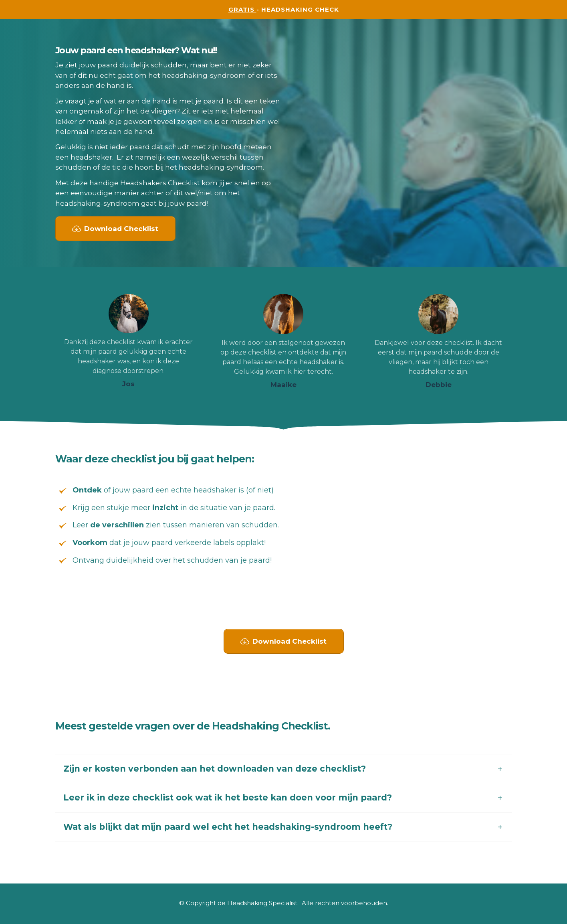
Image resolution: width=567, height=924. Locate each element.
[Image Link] (129, 314)
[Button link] (115, 229)
